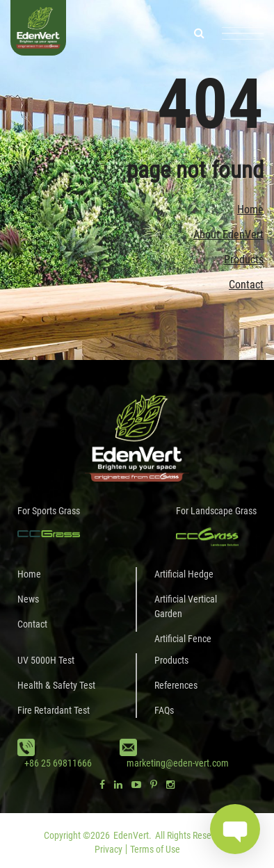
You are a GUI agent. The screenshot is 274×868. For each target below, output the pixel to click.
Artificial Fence (183, 639)
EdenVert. (132, 835)
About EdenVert (228, 235)
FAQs (164, 710)
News (28, 599)
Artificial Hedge (184, 574)
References (176, 685)
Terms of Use (155, 849)
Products (244, 260)
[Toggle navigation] (243, 33)
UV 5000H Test (46, 660)
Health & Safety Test (56, 685)
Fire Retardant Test (54, 710)
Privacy (108, 849)
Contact (246, 285)
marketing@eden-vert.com (178, 763)
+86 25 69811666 (58, 763)
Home (250, 210)
